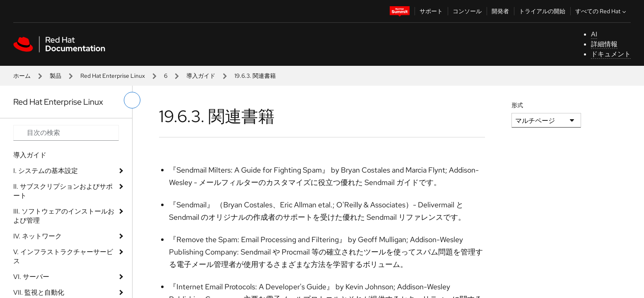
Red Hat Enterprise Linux (113, 76)
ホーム (22, 76)
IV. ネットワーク (37, 236)
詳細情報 (604, 44)
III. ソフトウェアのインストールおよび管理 (64, 216)
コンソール (467, 11)
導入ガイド (201, 76)
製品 (55, 76)
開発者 (500, 11)
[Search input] (66, 133)
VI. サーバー (31, 277)
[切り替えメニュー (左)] (132, 100)
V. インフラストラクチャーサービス (63, 256)
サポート (431, 11)
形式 (517, 105)
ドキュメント (611, 54)
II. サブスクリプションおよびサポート (63, 191)
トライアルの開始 (542, 11)
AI (594, 34)
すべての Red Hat (602, 11)
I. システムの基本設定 (46, 171)
